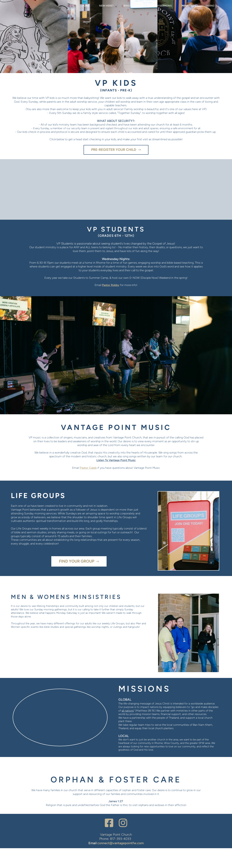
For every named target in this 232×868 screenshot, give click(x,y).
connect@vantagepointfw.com (121, 863)
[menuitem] (86, 16)
